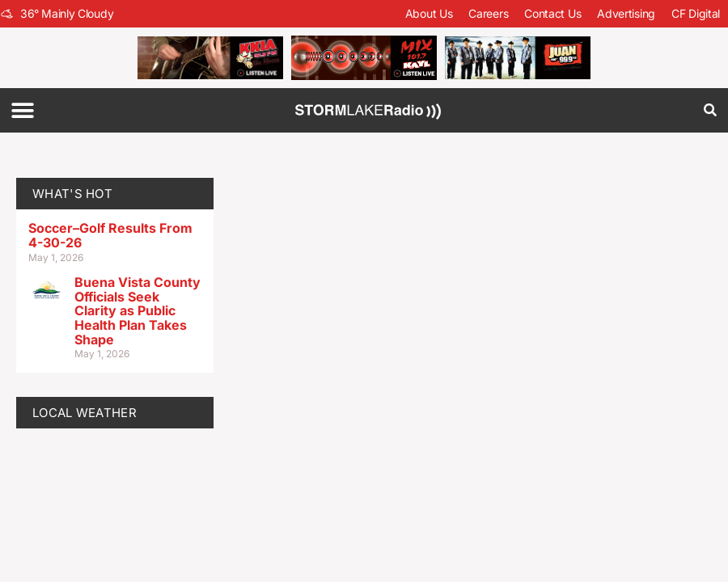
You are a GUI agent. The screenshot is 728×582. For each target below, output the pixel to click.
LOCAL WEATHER (85, 413)
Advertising (626, 13)
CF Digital (696, 13)
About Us (429, 13)
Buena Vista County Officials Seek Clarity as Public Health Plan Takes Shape (138, 310)
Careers (488, 13)
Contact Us (552, 13)
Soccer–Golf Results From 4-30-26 (110, 235)
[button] (22, 110)
